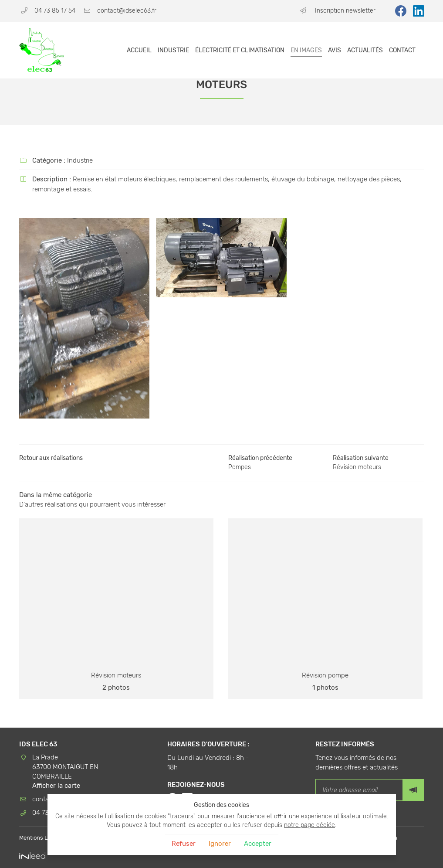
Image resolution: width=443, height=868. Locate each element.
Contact (402, 50)
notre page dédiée (309, 825)
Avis (335, 50)
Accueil (139, 50)
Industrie (173, 50)
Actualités (365, 50)
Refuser (184, 844)
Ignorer (220, 844)
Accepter (258, 844)
